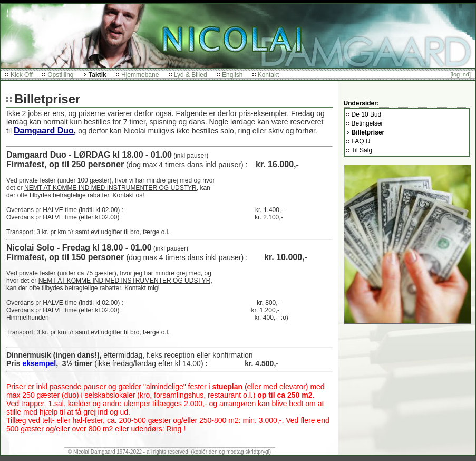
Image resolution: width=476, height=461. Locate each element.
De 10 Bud (367, 114)
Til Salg (362, 150)
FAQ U (361, 141)
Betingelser (367, 123)
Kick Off (22, 75)
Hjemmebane (140, 75)
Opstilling (60, 75)
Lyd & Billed (191, 75)
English (232, 75)
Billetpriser (368, 132)
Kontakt (269, 75)
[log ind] (460, 74)
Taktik (98, 75)
